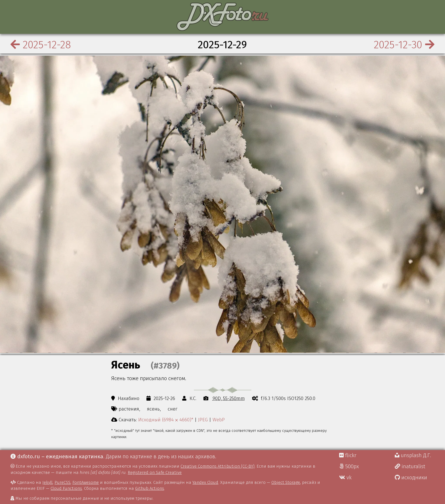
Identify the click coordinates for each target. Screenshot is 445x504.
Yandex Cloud (205, 482)
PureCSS (62, 482)
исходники (411, 478)
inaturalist (410, 466)
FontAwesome (86, 482)
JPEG (203, 420)
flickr (348, 455)
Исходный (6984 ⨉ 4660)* (166, 420)
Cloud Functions (66, 488)
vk (345, 478)
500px (349, 466)
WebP (219, 420)
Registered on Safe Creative (155, 472)
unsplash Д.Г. (413, 455)
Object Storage (286, 482)
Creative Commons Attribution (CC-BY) (218, 466)
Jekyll (47, 482)
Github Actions (150, 488)
